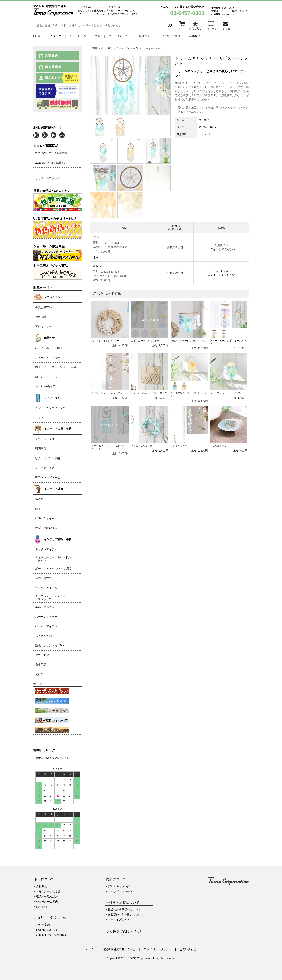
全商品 (94, 48)
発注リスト (146, 36)
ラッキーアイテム (126, 48)
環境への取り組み (47, 897)
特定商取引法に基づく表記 (119, 949)
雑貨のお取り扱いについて (124, 909)
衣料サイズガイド (119, 920)
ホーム (90, 949)
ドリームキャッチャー (151, 48)
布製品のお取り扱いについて (126, 915)
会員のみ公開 (175, 247)
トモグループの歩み (48, 891)
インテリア (107, 48)
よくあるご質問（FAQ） (125, 931)
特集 (97, 36)
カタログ (56, 36)
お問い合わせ (188, 949)
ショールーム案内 (47, 902)
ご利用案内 (43, 925)
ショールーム (78, 36)
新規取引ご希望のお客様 (51, 935)
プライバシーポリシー (158, 949)
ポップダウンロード (120, 891)
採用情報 (42, 907)
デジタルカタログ (119, 886)
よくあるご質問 (171, 36)
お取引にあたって (47, 930)
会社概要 (194, 36)
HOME (37, 36)
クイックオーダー (120, 36)
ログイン (213, 249)
